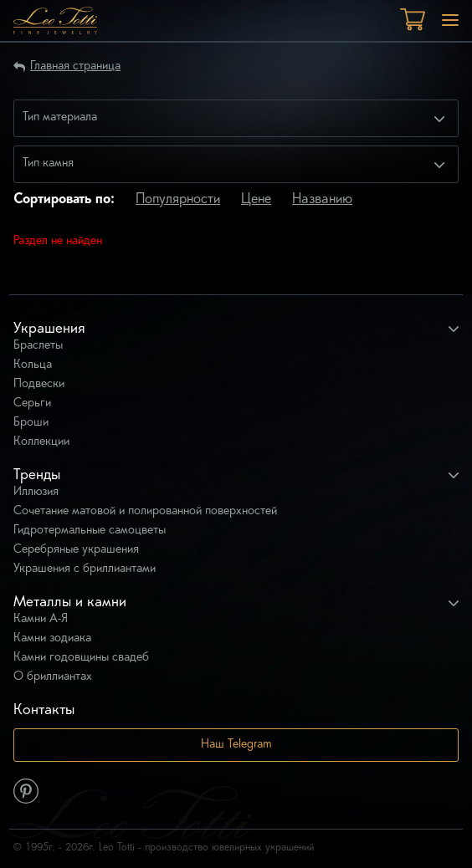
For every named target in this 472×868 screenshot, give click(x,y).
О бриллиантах (53, 677)
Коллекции (41, 442)
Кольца (33, 365)
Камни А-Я (41, 619)
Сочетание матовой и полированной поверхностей (145, 511)
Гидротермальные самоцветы (90, 531)
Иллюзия (36, 492)
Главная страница (75, 66)
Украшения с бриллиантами (85, 569)
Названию (322, 200)
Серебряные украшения (76, 550)
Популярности (178, 200)
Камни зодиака (52, 638)
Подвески (39, 384)
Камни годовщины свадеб (81, 658)
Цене (256, 200)
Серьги (32, 403)
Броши (31, 423)
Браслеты (38, 346)
